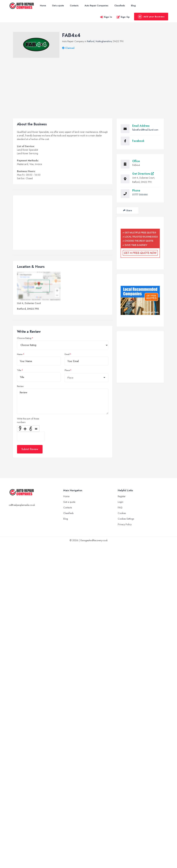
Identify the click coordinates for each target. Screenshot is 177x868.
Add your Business (151, 17)
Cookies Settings (126, 519)
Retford (91, 41)
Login (120, 502)
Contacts (74, 6)
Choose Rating (24, 338)
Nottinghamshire (104, 41)
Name (20, 354)
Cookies (122, 513)
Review (20, 386)
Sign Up (123, 17)
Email (67, 354)
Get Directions (143, 174)
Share (128, 210)
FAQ (120, 508)
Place (67, 370)
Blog (133, 6)
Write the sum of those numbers (28, 420)
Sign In (106, 17)
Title (19, 370)
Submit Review (30, 449)
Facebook (138, 141)
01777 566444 (140, 195)
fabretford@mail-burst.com (145, 130)
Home (43, 6)
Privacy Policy (125, 524)
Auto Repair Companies (96, 6)
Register (122, 496)
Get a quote (58, 6)
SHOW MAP (39, 286)
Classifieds (120, 6)
